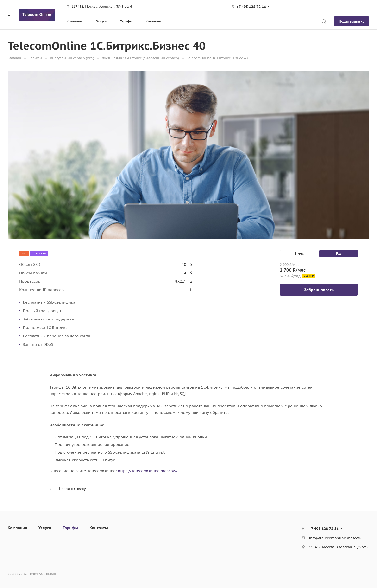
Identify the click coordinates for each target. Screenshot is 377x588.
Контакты (99, 528)
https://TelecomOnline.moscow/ (148, 471)
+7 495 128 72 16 (251, 7)
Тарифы (70, 528)
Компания (17, 528)
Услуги (45, 528)
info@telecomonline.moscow (335, 538)
